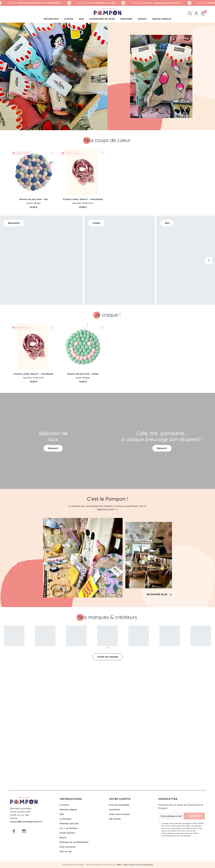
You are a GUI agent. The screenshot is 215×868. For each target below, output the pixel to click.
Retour (63, 837)
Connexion (114, 809)
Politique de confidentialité (74, 842)
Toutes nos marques (108, 657)
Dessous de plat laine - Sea (34, 199)
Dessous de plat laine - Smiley (83, 374)
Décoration (14, 223)
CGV (62, 814)
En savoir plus (157, 594)
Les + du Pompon (69, 828)
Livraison (64, 805)
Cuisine (84, 223)
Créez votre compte (119, 814)
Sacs (154, 223)
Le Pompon (65, 819)
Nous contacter (68, 847)
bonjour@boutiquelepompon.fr (26, 822)
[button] (190, 13)
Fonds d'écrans (67, 833)
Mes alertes (115, 819)
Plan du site (66, 851)
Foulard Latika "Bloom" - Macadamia (83, 199)
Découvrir (53, 448)
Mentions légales (68, 809)
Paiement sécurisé (69, 823)
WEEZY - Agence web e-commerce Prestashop (135, 865)
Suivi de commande (119, 805)
